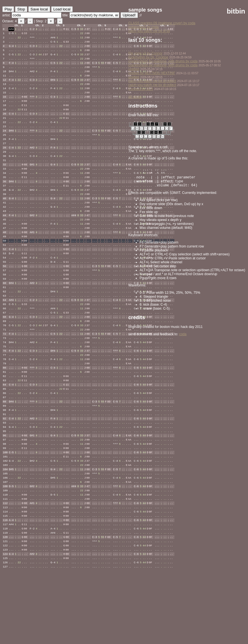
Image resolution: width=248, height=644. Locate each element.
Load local (62, 9)
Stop (21, 9)
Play (8, 9)
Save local (39, 9)
